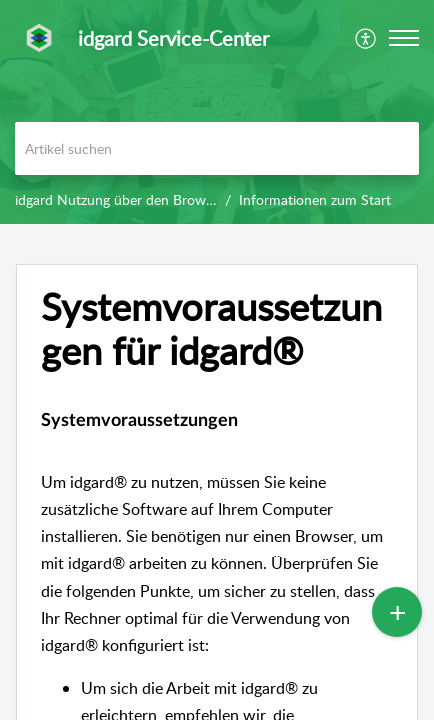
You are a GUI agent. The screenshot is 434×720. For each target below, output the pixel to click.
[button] (366, 38)
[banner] (217, 112)
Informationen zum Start (315, 199)
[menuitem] (366, 38)
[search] (217, 148)
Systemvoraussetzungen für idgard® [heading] (211, 329)
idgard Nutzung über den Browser (119, 199)
